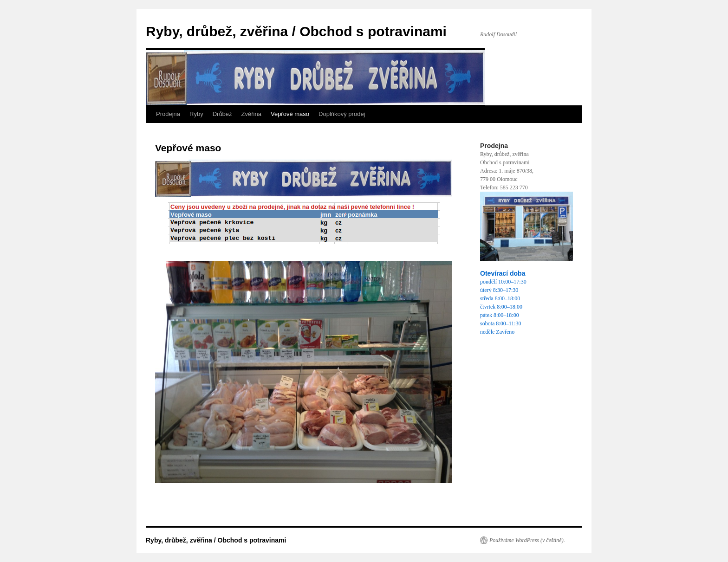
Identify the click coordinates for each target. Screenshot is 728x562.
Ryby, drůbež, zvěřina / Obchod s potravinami (296, 31)
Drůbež (222, 114)
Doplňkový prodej (342, 114)
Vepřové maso (290, 114)
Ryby (196, 114)
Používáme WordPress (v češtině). (527, 540)
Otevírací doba (503, 273)
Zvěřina (251, 114)
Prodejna (168, 114)
